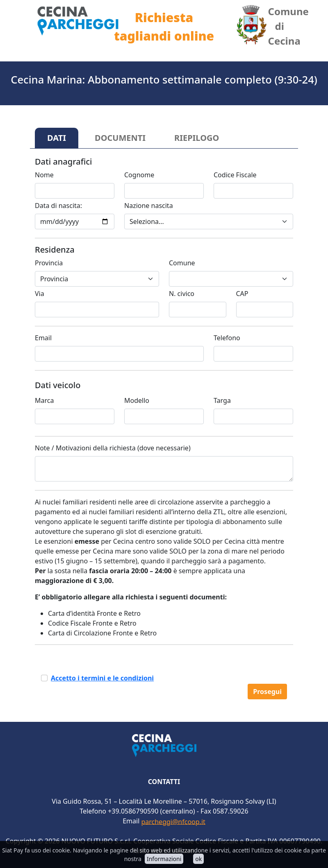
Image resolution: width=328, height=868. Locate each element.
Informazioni (164, 859)
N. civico (182, 294)
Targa (222, 400)
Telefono (227, 338)
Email (43, 338)
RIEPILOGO (197, 138)
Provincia (49, 263)
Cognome (139, 175)
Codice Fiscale (235, 175)
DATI (57, 138)
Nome (44, 175)
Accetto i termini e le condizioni (102, 678)
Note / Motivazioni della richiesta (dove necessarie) (113, 448)
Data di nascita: (58, 206)
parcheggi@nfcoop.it (173, 821)
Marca (44, 400)
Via (40, 294)
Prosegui (267, 692)
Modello (137, 400)
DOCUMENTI (120, 138)
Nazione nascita (149, 206)
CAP (242, 294)
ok (198, 859)
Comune (182, 263)
